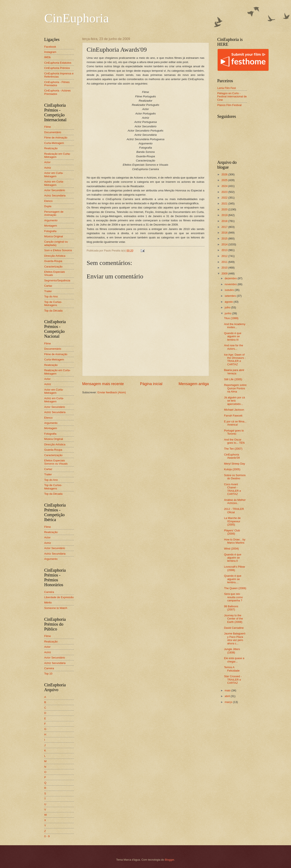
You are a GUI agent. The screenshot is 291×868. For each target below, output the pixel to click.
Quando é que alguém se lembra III (233, 336)
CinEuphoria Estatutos (58, 63)
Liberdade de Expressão (59, 597)
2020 (225, 209)
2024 (225, 186)
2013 (225, 250)
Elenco (48, 201)
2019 (225, 215)
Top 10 (48, 674)
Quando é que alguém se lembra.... (233, 579)
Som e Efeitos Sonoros (58, 250)
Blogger (169, 860)
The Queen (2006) (235, 588)
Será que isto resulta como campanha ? (233, 597)
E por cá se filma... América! (235, 423)
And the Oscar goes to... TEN (234, 441)
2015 (225, 238)
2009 (225, 273)
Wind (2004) (231, 549)
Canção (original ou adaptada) (56, 243)
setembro (231, 296)
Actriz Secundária (55, 196)
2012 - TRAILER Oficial (234, 511)
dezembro (231, 278)
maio (228, 690)
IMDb (48, 57)
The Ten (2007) (233, 449)
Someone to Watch (56, 608)
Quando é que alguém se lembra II (233, 558)
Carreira (49, 592)
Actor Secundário (55, 190)
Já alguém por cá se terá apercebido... (235, 401)
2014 (225, 244)
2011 (225, 262)
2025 (225, 180)
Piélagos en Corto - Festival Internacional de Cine (232, 97)
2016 (225, 233)
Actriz (48, 168)
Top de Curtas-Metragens (53, 304)
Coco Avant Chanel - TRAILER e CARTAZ (233, 489)
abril (228, 696)
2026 (225, 174)
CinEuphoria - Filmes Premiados (57, 84)
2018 (225, 221)
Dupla (48, 206)
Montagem (51, 226)
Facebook (50, 47)
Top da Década (53, 311)
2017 (225, 227)
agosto (229, 302)
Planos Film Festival (229, 105)
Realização (51, 148)
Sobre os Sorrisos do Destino (235, 477)
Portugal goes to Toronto (234, 432)
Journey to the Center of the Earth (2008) (233, 619)
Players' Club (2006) (232, 532)
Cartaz (48, 286)
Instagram (50, 52)
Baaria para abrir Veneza (234, 372)
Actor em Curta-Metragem (54, 175)
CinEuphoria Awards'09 (232, 456)
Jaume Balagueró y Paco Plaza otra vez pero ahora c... (235, 638)
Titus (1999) (231, 318)
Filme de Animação (56, 138)
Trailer (48, 291)
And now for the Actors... (234, 347)
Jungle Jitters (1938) (232, 651)
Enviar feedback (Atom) (112, 392)
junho (228, 313)
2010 (225, 268)
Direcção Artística (55, 256)
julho (228, 307)
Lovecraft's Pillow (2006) (235, 568)
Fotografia (50, 231)
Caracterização (53, 267)
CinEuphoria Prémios (57, 68)
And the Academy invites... (235, 326)
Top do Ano (51, 296)
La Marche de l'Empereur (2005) (232, 521)
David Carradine (234, 628)
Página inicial (151, 384)
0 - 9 (47, 836)
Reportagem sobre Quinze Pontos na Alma (235, 388)
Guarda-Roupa (53, 261)
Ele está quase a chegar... (234, 660)
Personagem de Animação (54, 213)
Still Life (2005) (233, 379)
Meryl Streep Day (235, 464)
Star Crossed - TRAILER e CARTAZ (233, 680)
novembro (231, 284)
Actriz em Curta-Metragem (54, 183)
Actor (47, 162)
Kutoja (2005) (232, 469)
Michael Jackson (234, 410)
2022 (225, 198)
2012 (225, 256)
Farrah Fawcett (233, 416)
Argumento (51, 220)
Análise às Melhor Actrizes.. (235, 501)
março (229, 702)
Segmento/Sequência (57, 280)
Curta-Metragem (54, 143)
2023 (225, 192)
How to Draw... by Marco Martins (235, 541)
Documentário (53, 132)
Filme (48, 127)
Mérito (48, 603)
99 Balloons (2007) (231, 608)
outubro (230, 290)
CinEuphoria (77, 18)
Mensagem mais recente (103, 384)
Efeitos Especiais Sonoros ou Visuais (56, 462)
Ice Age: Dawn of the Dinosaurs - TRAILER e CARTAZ (235, 359)
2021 (225, 204)
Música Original (54, 236)
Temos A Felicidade (232, 669)
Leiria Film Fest (227, 88)
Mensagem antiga (194, 384)
